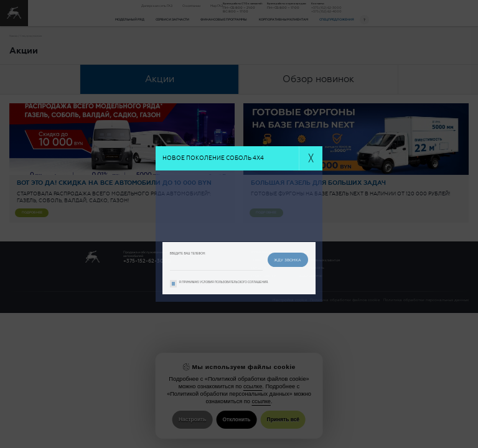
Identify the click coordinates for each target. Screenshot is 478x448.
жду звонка (288, 260)
